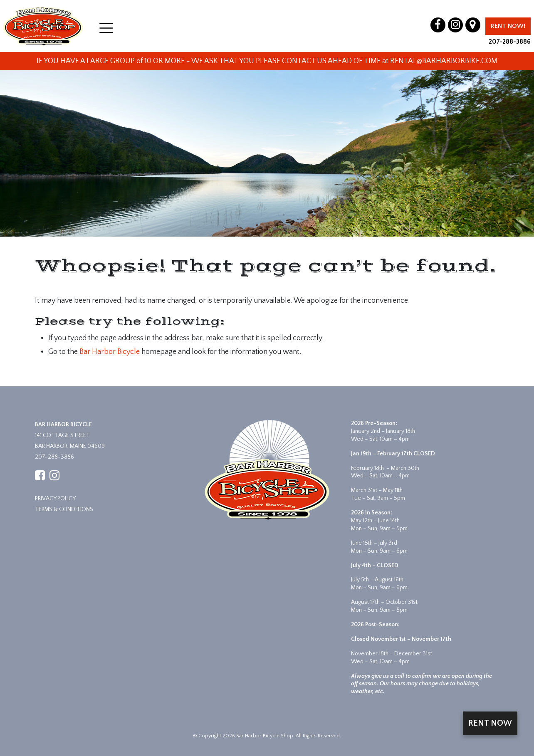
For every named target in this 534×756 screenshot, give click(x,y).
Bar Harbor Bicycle (110, 352)
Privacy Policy (55, 499)
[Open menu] (106, 28)
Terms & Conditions (64, 509)
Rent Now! (508, 26)
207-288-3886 (510, 42)
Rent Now (490, 723)
